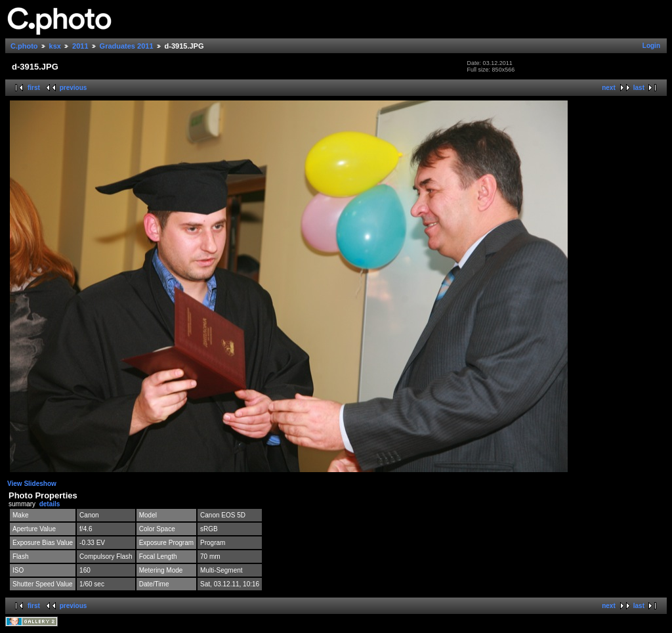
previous (73, 88)
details (50, 504)
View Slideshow (32, 484)
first (34, 88)
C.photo (24, 46)
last (639, 88)
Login (651, 46)
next (609, 88)
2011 (80, 46)
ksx (55, 46)
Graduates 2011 (127, 46)
